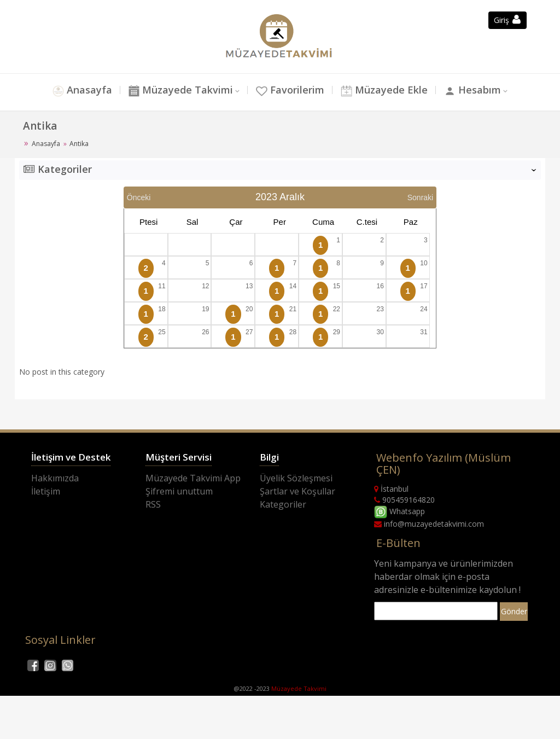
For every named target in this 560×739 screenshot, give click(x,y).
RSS (153, 504)
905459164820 (404, 500)
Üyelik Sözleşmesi (296, 478)
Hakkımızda (55, 478)
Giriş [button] (507, 20)
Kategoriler (283, 504)
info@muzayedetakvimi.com (429, 524)
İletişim (46, 491)
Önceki (139, 197)
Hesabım (479, 91)
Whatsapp (399, 511)
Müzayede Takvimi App (193, 478)
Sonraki (420, 197)
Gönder (514, 611)
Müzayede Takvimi (176, 91)
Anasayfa (75, 91)
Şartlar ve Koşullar (297, 491)
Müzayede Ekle (388, 91)
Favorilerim (290, 91)
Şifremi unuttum (179, 491)
